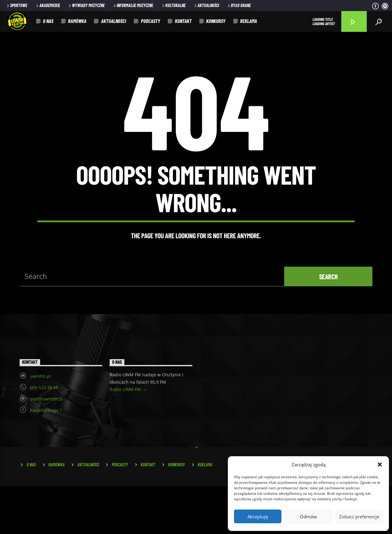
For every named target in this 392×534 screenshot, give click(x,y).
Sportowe (17, 5)
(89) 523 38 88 (44, 435)
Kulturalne (173, 5)
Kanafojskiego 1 (46, 458)
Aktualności (206, 5)
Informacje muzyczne (133, 5)
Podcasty (151, 21)
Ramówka (77, 21)
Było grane (239, 5)
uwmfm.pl (40, 424)
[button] (380, 464)
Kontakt (183, 21)
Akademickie (48, 5)
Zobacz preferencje (359, 517)
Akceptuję (258, 517)
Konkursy (216, 21)
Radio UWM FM (128, 437)
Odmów (308, 517)
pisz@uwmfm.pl (47, 446)
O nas (48, 21)
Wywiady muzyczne (86, 5)
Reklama (249, 21)
